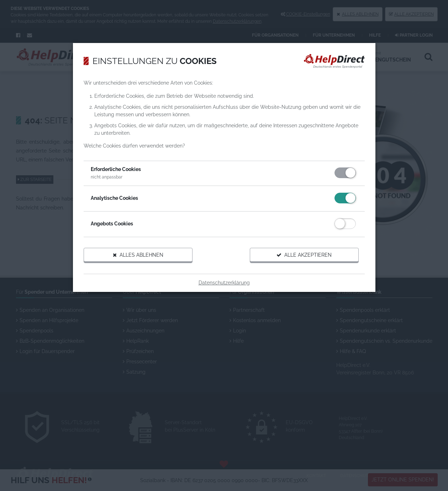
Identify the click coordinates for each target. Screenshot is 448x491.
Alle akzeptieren (304, 255)
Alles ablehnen (138, 255)
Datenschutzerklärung (224, 283)
